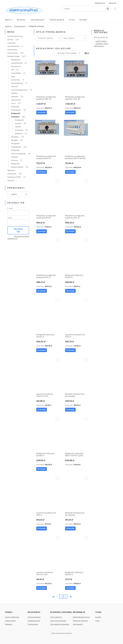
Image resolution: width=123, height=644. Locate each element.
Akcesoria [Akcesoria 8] (19, 133)
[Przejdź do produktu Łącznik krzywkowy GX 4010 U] (76, 315)
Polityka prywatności (80, 621)
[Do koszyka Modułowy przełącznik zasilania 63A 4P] (42, 172)
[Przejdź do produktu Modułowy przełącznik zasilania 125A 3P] (76, 77)
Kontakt (98, 617)
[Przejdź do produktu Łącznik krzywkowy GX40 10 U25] (47, 374)
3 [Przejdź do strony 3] (66, 597)
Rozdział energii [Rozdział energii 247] (13, 56)
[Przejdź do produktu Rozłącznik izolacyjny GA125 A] (76, 255)
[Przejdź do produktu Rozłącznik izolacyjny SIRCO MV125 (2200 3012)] (76, 434)
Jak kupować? (78, 624)
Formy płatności (56, 617)
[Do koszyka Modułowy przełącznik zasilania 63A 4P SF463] (70, 172)
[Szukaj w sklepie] (84, 9)
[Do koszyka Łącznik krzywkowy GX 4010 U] (70, 350)
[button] (57, 62)
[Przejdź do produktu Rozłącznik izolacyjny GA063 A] (76, 553)
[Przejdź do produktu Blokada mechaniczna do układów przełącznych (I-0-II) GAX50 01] (76, 374)
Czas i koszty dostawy (58, 621)
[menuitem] (11, 20)
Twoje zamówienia (34, 617)
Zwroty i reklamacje (12, 617)
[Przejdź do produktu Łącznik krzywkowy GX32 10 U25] (47, 553)
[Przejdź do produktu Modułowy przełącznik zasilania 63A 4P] (47, 137)
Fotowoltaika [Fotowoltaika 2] (16, 73)
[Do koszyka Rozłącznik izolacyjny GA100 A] (42, 350)
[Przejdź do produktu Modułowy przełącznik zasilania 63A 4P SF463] (76, 137)
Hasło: (10, 218)
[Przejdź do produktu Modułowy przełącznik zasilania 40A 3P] (47, 255)
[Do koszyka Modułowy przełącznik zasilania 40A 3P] (42, 291)
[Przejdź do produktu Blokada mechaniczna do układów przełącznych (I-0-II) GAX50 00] (76, 493)
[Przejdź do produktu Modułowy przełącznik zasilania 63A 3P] (47, 196)
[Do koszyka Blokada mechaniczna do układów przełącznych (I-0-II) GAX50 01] (70, 410)
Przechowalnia (33, 624)
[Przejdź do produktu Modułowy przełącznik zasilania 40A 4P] (76, 196)
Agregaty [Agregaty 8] (15, 140)
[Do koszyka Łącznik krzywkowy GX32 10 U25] (42, 588)
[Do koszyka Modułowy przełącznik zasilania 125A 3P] (70, 112)
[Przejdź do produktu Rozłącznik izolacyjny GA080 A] (47, 434)
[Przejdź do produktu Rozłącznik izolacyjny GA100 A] (47, 315)
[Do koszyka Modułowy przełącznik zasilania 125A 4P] (42, 112)
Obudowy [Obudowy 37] (15, 137)
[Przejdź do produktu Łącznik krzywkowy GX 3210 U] (47, 493)
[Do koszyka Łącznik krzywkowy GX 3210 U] (42, 528)
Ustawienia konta (34, 621)
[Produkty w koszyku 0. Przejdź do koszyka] (115, 8)
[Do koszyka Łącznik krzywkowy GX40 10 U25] (42, 410)
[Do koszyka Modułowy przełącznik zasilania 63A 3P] (42, 231)
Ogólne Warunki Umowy (81, 617)
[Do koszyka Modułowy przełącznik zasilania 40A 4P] (70, 231)
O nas (97, 621)
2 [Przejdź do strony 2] (61, 597)
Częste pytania (10, 621)
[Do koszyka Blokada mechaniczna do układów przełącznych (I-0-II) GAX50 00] (70, 528)
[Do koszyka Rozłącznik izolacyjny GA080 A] (42, 469)
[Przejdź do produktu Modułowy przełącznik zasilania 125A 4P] (47, 77)
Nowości (11, 180)
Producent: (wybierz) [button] (45, 38)
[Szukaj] (108, 9)
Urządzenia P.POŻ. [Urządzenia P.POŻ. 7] (14, 177)
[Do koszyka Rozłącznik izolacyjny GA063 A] (70, 588)
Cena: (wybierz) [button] (69, 38)
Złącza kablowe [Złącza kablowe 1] (17, 83)
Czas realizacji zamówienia (60, 624)
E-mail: (10, 208)
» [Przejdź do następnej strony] (70, 597)
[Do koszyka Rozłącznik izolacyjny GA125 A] (70, 291)
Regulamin (9, 624)
